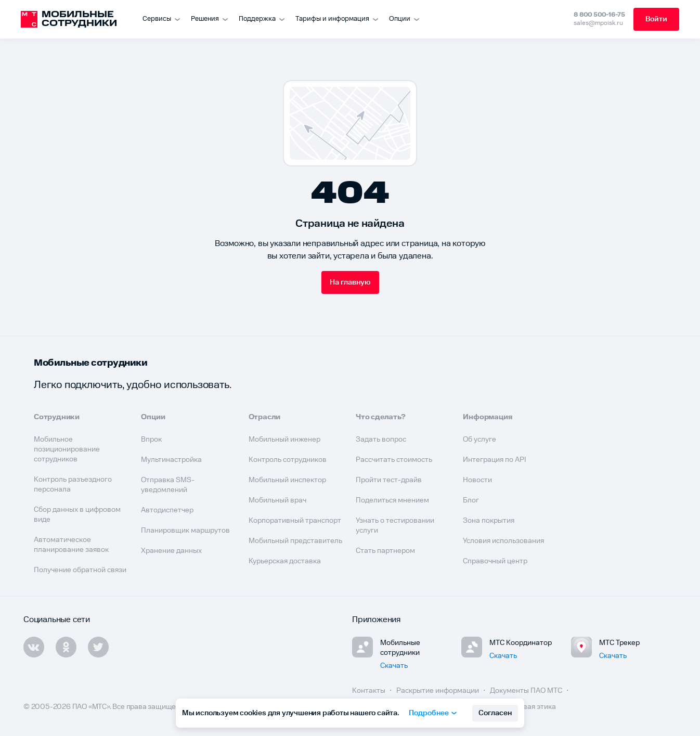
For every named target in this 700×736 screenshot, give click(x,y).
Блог (471, 500)
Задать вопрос (381, 440)
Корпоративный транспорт (295, 521)
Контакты (370, 691)
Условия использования (503, 541)
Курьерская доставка (285, 561)
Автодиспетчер (167, 510)
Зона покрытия (489, 521)
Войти (656, 19)
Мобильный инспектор (287, 480)
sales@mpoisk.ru (598, 23)
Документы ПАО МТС (527, 691)
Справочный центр (495, 561)
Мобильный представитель (295, 541)
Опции (153, 417)
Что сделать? (381, 417)
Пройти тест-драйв (389, 480)
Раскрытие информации (438, 691)
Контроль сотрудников (288, 460)
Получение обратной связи (80, 570)
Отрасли (265, 417)
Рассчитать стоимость (394, 460)
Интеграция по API (495, 460)
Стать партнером (385, 551)
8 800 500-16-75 (599, 15)
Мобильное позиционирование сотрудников (67, 449)
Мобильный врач (277, 500)
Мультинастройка (171, 460)
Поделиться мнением (392, 500)
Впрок (151, 440)
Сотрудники (57, 417)
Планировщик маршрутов (185, 531)
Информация (488, 417)
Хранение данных (171, 551)
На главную (350, 282)
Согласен (495, 713)
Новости (477, 480)
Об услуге (479, 440)
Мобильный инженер (284, 440)
